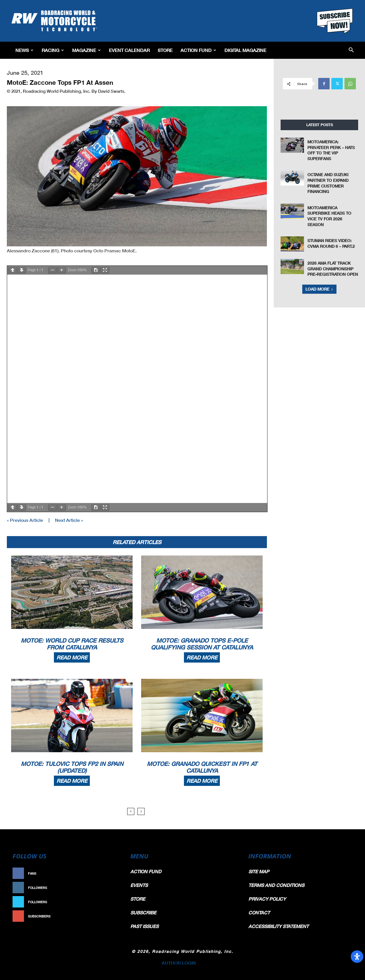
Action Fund (198, 50)
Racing (53, 50)
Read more (72, 657)
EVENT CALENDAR (129, 50)
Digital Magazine (245, 50)
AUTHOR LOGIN (179, 963)
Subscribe (108, 916)
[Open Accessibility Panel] (357, 957)
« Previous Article (25, 520)
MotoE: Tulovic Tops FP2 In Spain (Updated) (72, 767)
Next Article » (69, 520)
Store (165, 50)
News (24, 50)
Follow (110, 888)
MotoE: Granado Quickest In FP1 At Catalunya (202, 767)
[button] (351, 50)
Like (113, 873)
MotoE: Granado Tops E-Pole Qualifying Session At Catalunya (202, 644)
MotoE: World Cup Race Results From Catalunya (72, 644)
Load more (319, 289)
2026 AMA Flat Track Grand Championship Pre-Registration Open (333, 269)
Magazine (86, 50)
